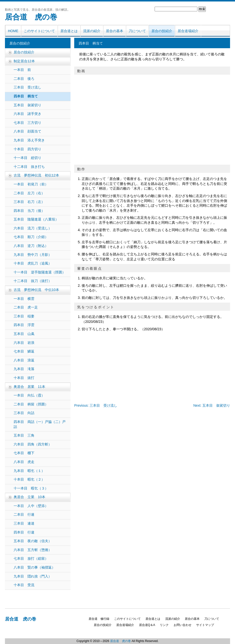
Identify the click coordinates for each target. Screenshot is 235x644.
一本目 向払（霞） (29, 395)
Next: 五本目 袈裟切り (212, 405)
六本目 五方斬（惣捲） (33, 550)
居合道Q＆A (147, 625)
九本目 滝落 (24, 369)
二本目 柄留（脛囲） (31, 404)
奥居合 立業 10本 (29, 497)
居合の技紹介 (162, 31)
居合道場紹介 (188, 31)
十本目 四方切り (27, 149)
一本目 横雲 (24, 299)
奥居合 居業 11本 (29, 387)
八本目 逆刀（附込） (31, 246)
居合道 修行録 (99, 619)
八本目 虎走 (24, 462)
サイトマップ (205, 625)
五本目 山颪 (24, 334)
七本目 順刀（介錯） (31, 237)
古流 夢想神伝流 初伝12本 (36, 175)
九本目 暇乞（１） (29, 471)
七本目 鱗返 (24, 351)
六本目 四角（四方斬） (33, 444)
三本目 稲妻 (24, 316)
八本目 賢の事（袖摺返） (34, 567)
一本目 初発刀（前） (31, 184)
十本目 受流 (24, 585)
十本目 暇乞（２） (29, 479)
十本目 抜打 (24, 378)
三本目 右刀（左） (29, 202)
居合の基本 (115, 31)
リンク (164, 625)
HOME (13, 31)
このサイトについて (39, 31)
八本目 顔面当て (27, 131)
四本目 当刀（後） (29, 211)
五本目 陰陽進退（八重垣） (36, 219)
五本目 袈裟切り (27, 105)
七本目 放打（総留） (31, 558)
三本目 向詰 (24, 413)
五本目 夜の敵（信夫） (33, 541)
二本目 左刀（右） (29, 193)
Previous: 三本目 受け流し (96, 405)
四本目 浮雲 (24, 325)
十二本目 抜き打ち (29, 167)
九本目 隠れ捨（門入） (33, 576)
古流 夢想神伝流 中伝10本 (36, 290)
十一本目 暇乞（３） (31, 488)
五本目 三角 (24, 435)
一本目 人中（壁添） (31, 506)
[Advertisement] (105, 365)
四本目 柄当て (26, 96)
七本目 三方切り (27, 123)
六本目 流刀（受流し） (33, 228)
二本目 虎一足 (26, 307)
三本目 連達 (24, 523)
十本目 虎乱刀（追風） (33, 263)
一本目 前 (22, 70)
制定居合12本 (24, 61)
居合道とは (69, 31)
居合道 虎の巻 (31, 17)
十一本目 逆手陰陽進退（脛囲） (40, 272)
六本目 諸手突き (27, 114)
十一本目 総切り (27, 158)
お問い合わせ (183, 625)
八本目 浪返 (24, 360)
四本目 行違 (24, 532)
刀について (137, 31)
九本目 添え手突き (29, 140)
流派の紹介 (92, 31)
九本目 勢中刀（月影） (33, 255)
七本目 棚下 (24, 453)
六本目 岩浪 (24, 343)
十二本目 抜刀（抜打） (33, 281)
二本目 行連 (24, 514)
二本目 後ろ (24, 79)
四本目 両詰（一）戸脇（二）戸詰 (40, 424)
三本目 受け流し (27, 87)
